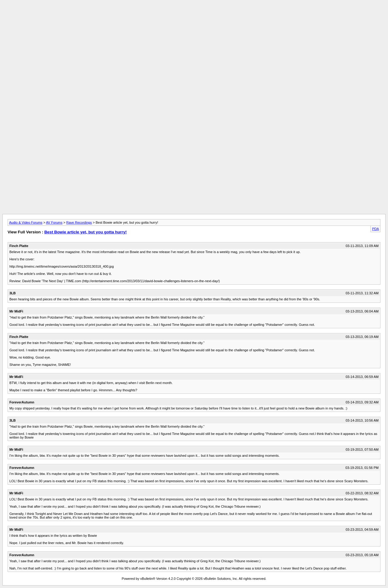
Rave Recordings (79, 222)
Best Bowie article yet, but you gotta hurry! (85, 232)
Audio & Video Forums (26, 222)
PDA (375, 229)
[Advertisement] (194, 16)
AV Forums (54, 222)
